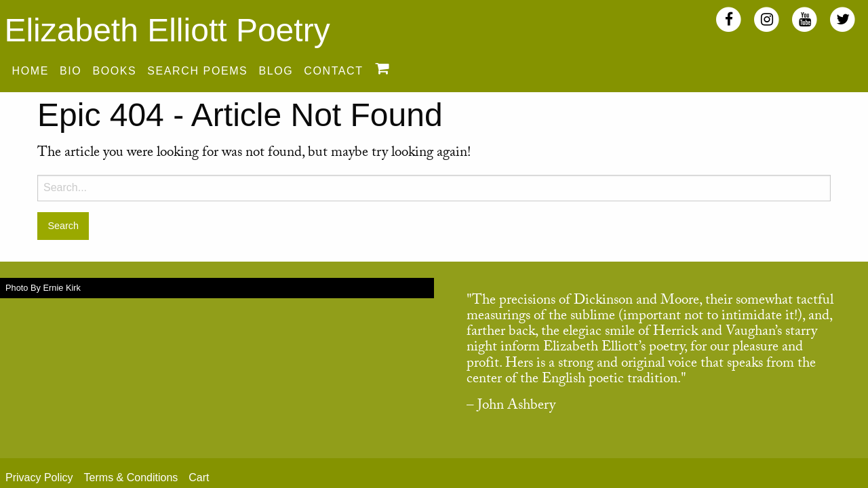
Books (114, 71)
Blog (276, 71)
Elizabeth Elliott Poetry (167, 30)
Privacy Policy (39, 477)
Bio (71, 71)
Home (31, 71)
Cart (199, 477)
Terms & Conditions (131, 477)
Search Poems (197, 71)
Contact (333, 71)
